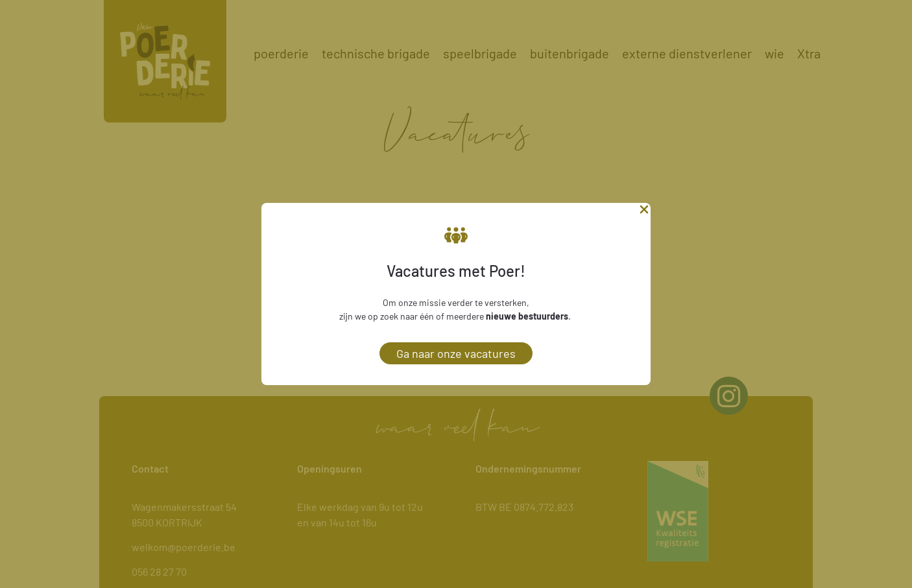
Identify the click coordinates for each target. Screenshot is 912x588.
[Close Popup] (644, 212)
